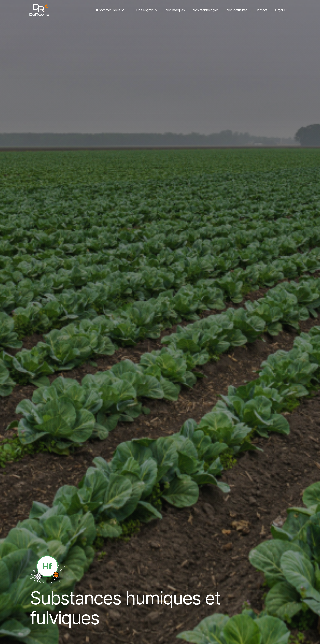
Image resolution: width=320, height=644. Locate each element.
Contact (261, 10)
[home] (39, 10)
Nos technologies (206, 10)
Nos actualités (237, 10)
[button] (109, 10)
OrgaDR (281, 10)
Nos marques (175, 10)
